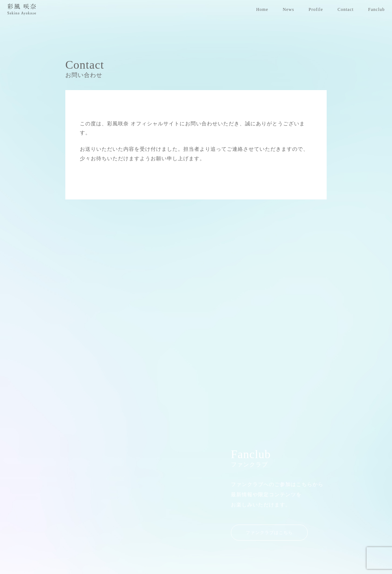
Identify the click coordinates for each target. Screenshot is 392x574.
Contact (346, 9)
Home (262, 9)
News (288, 9)
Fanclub (376, 9)
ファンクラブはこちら (269, 517)
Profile (316, 9)
